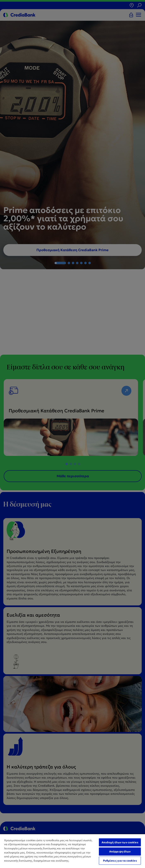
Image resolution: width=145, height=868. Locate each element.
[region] (72, 851)
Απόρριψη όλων (120, 852)
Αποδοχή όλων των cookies (120, 842)
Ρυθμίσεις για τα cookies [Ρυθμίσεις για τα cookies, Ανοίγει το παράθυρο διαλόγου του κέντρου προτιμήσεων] (120, 861)
